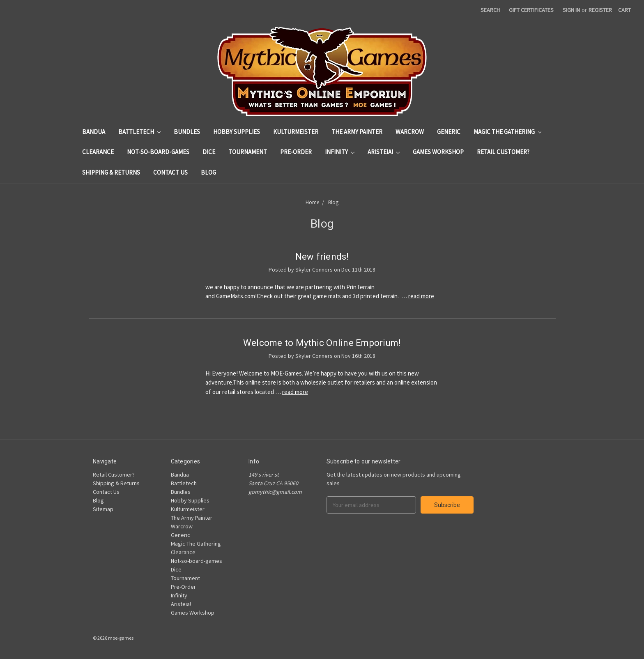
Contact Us (170, 172)
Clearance (98, 152)
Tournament (248, 152)
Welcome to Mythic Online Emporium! (322, 343)
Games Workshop (438, 152)
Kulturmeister (296, 132)
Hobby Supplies (237, 132)
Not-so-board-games (158, 152)
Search (490, 10)
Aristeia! (384, 152)
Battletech (139, 132)
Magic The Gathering (507, 132)
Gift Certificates (531, 10)
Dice (209, 152)
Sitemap (103, 509)
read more (421, 296)
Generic (449, 132)
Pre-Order (296, 152)
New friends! (322, 257)
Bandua (94, 132)
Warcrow (410, 132)
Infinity (340, 152)
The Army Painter (357, 132)
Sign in (571, 10)
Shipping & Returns (111, 172)
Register (600, 10)
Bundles (187, 132)
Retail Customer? (503, 152)
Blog (208, 172)
